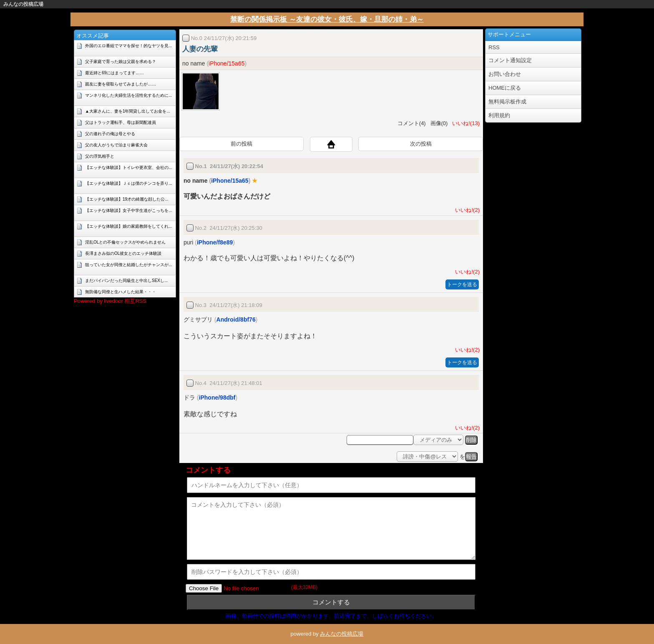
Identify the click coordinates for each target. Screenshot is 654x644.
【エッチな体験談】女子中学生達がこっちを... (128, 210)
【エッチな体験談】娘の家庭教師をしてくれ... (128, 226)
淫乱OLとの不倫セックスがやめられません (125, 242)
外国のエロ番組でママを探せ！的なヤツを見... (128, 46)
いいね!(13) (464, 123)
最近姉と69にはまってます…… (114, 73)
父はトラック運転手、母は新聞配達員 (121, 122)
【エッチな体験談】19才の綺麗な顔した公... (127, 199)
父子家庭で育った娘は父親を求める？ (121, 62)
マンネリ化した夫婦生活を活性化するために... (128, 95)
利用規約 (499, 115)
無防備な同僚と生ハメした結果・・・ (121, 292)
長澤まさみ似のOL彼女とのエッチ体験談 (123, 253)
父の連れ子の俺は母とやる (110, 134)
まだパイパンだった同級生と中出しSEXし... (126, 280)
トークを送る (462, 284)
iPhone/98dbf (217, 397)
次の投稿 (421, 144)
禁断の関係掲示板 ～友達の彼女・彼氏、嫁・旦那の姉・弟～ (327, 19)
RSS (494, 47)
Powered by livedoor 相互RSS (110, 301)
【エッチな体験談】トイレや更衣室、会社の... (128, 167)
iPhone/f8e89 (215, 242)
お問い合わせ (505, 74)
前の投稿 (241, 144)
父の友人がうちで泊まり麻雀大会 (116, 145)
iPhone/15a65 (226, 63)
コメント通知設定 (510, 60)
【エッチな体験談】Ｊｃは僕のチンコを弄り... (128, 183)
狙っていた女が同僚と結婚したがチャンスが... (128, 265)
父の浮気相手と (100, 156)
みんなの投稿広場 (23, 4)
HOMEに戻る (505, 88)
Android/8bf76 (236, 319)
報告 (471, 457)
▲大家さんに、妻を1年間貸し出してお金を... (128, 111)
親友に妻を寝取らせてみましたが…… (121, 84)
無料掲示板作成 (507, 102)
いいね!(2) (466, 210)
